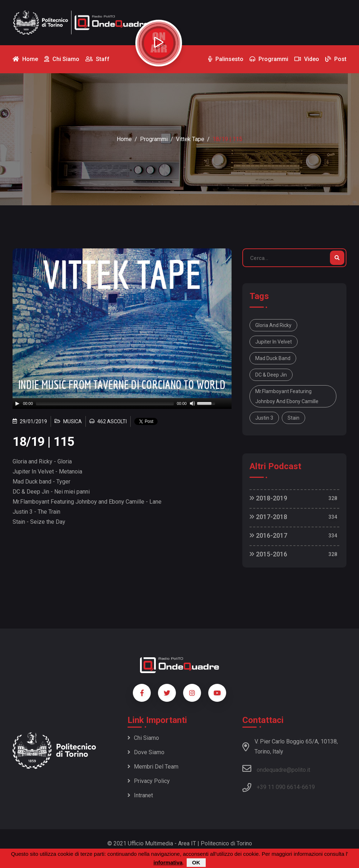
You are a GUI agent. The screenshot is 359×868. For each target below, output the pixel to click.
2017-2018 (268, 517)
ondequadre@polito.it (276, 769)
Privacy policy (149, 781)
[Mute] (192, 403)
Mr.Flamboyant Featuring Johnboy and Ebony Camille (287, 396)
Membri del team (153, 767)
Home (124, 139)
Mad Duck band (273, 358)
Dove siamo (146, 752)
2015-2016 (268, 554)
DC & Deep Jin (271, 375)
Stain (293, 418)
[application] (122, 403)
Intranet (140, 795)
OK (196, 862)
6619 (308, 787)
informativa (168, 862)
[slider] (105, 403)
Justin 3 (264, 418)
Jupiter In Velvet (274, 342)
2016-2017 (268, 535)
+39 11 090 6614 (278, 787)
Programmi (154, 139)
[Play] (17, 403)
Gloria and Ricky (273, 325)
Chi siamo (143, 738)
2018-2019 (268, 498)
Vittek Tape (190, 139)
